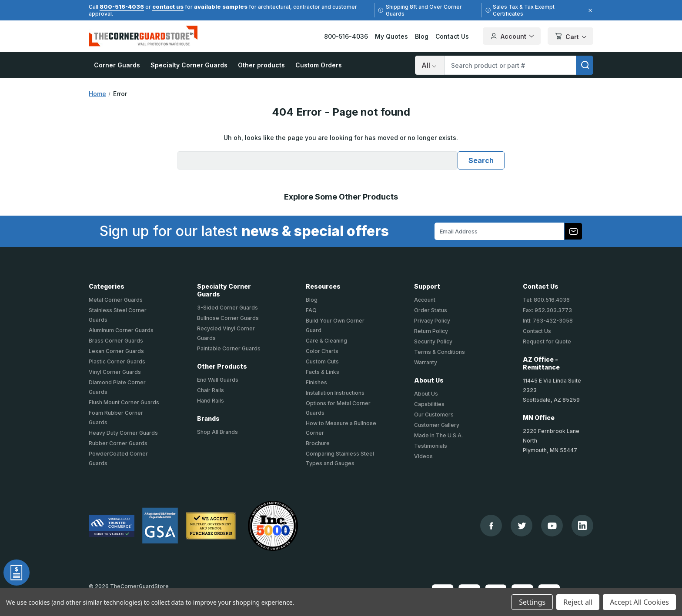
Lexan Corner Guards (116, 351)
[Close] (589, 10)
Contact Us (452, 36)
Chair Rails (211, 390)
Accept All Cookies (639, 602)
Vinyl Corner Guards (115, 372)
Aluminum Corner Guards (121, 330)
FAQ (311, 310)
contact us (168, 7)
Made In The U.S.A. (438, 435)
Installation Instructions (335, 393)
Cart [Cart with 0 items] (570, 37)
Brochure (318, 443)
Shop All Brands (217, 432)
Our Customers (434, 415)
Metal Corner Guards (116, 300)
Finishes (316, 382)
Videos (423, 456)
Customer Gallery (437, 425)
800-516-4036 (122, 7)
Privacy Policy (432, 321)
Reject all (578, 602)
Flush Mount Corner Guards (124, 402)
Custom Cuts (322, 361)
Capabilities (429, 404)
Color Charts (322, 351)
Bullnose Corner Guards (228, 318)
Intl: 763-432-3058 (548, 321)
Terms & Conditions (440, 352)
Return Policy (431, 331)
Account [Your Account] (512, 36)
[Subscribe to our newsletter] (573, 231)
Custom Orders (319, 65)
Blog (422, 36)
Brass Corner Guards (116, 341)
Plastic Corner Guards (117, 361)
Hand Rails (211, 401)
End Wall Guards (218, 380)
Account (425, 300)
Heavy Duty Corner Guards (123, 433)
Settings (532, 602)
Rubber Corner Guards (118, 443)
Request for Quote (547, 341)
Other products (261, 65)
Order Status (431, 310)
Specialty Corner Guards (189, 65)
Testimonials (431, 446)
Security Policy (433, 341)
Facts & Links (323, 372)
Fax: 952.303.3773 (547, 310)
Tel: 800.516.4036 (546, 300)
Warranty (426, 362)
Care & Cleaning (326, 341)
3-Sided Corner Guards (227, 308)
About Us (426, 394)
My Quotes (391, 36)
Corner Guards (117, 65)
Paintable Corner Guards (229, 348)
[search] (585, 65)
